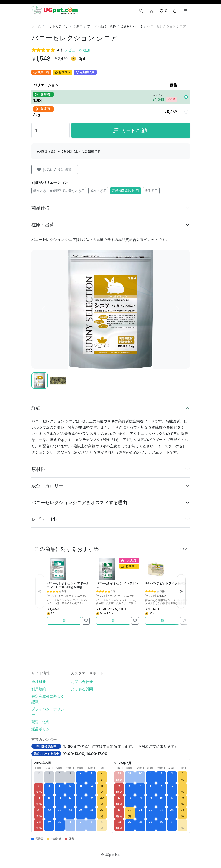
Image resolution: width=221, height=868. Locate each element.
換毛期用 (151, 191)
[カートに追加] (64, 621)
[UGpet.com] (55, 10)
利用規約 (39, 689)
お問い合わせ (82, 682)
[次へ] (178, 309)
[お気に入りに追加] (86, 621)
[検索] (141, 11)
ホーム (36, 26)
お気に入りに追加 (54, 169)
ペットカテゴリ (57, 26)
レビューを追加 (77, 50)
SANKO (161, 596)
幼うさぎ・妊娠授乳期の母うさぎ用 (59, 191)
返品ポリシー (42, 729)
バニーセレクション (86, 596)
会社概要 (39, 682)
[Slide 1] (40, 381)
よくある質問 (82, 689)
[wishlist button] (163, 11)
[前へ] (43, 309)
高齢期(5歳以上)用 (126, 191)
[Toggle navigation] (185, 11)
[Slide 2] (58, 381)
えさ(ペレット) (131, 26)
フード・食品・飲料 (102, 26)
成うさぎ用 (98, 191)
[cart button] (175, 11)
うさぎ (78, 26)
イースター (65, 596)
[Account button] (152, 11)
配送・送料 (41, 722)
